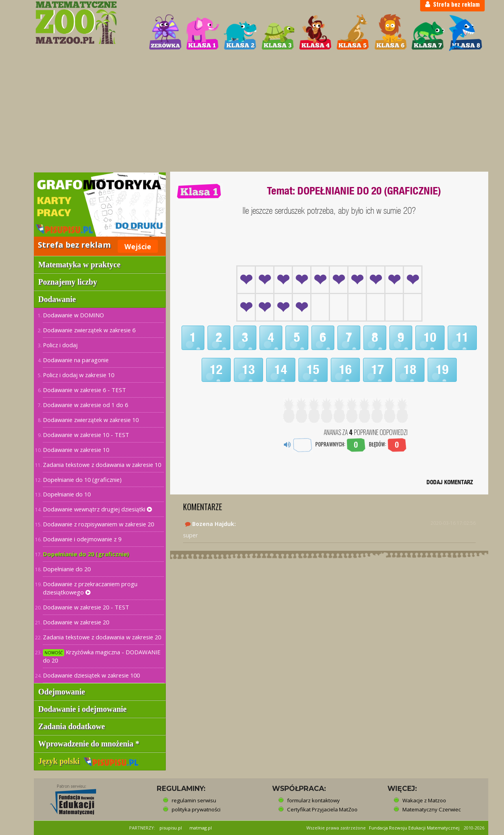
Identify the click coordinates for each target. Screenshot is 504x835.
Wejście (138, 246)
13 (248, 370)
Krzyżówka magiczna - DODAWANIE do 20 (102, 656)
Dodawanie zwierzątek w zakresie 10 (91, 420)
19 (442, 370)
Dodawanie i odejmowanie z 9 (82, 539)
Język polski (88, 761)
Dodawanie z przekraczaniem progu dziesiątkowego (90, 588)
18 (410, 370)
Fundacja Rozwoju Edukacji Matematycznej (414, 828)
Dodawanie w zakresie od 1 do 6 (85, 405)
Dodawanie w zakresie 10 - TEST (86, 435)
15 (313, 370)
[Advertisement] (252, 113)
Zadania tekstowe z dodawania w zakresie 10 (102, 465)
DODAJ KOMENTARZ (450, 482)
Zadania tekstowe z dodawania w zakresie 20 (102, 637)
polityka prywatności (196, 809)
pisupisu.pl (171, 828)
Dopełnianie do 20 (67, 569)
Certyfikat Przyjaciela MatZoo (322, 809)
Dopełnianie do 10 (67, 494)
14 (281, 370)
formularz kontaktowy (313, 800)
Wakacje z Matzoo (424, 800)
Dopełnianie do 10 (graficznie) (82, 480)
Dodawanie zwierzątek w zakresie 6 (89, 330)
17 (378, 370)
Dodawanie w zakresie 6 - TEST (84, 390)
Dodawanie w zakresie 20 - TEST (86, 607)
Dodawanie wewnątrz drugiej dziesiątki (97, 509)
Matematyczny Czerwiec (432, 809)
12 (216, 370)
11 (462, 337)
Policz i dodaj (60, 345)
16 (345, 370)
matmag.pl (201, 828)
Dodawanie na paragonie (76, 360)
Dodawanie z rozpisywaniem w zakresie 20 (98, 524)
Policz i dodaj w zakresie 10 (79, 375)
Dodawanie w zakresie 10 (76, 450)
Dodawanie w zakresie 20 (76, 622)
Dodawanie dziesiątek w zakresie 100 (91, 675)
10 (430, 337)
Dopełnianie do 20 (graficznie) (86, 554)
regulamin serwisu (194, 800)
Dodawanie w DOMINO (73, 315)
